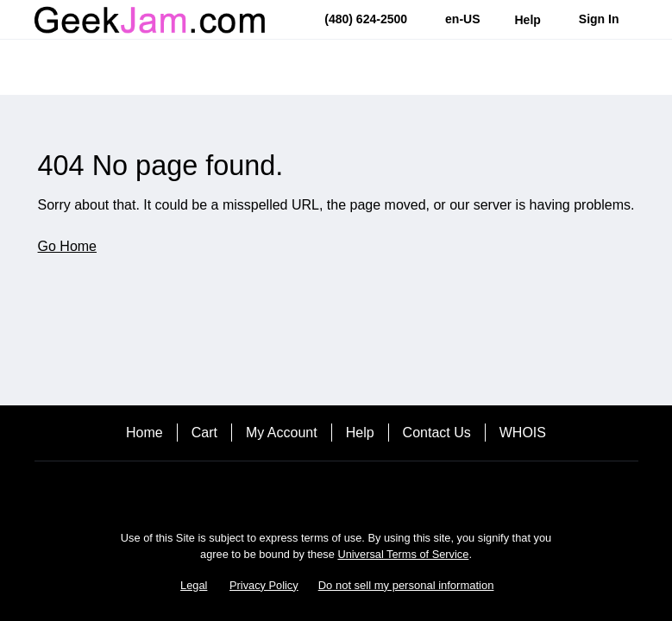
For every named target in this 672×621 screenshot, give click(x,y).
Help (360, 433)
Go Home (67, 246)
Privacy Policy (264, 585)
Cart (204, 433)
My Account (282, 433)
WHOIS (523, 433)
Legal (194, 585)
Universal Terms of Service (403, 554)
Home (144, 433)
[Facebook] (336, 491)
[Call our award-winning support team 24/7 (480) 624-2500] (528, 19)
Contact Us (437, 433)
